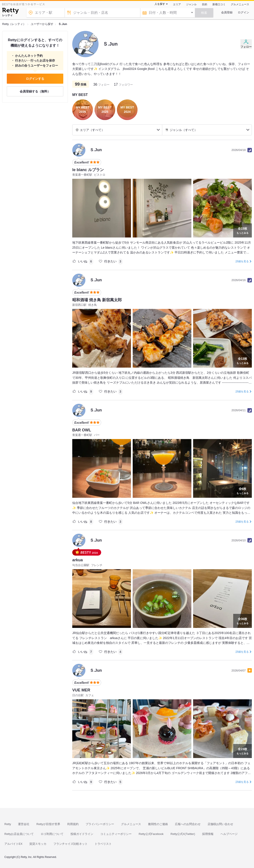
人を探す (160, 4)
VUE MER (81, 690)
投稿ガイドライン (82, 834)
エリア (177, 4)
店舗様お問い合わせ (220, 824)
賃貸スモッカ (38, 844)
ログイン (243, 12)
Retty (8, 824)
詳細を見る (242, 261)
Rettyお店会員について (19, 834)
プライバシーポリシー (100, 824)
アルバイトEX (13, 844)
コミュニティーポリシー (116, 834)
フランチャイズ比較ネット (71, 844)
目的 (205, 4)
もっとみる (243, 230)
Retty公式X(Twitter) (183, 834)
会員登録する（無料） (35, 91)
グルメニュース (240, 4)
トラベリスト (103, 844)
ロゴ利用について (52, 834)
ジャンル (191, 4)
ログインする (35, 79)
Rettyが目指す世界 (48, 824)
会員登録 (227, 12)
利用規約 (73, 824)
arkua (78, 560)
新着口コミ (219, 4)
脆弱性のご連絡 (158, 824)
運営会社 (24, 824)
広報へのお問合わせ (188, 824)
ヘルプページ (229, 834)
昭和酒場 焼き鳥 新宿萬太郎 (97, 300)
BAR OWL (82, 430)
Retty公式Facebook (151, 834)
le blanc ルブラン (88, 170)
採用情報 (208, 834)
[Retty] (10, 11)
